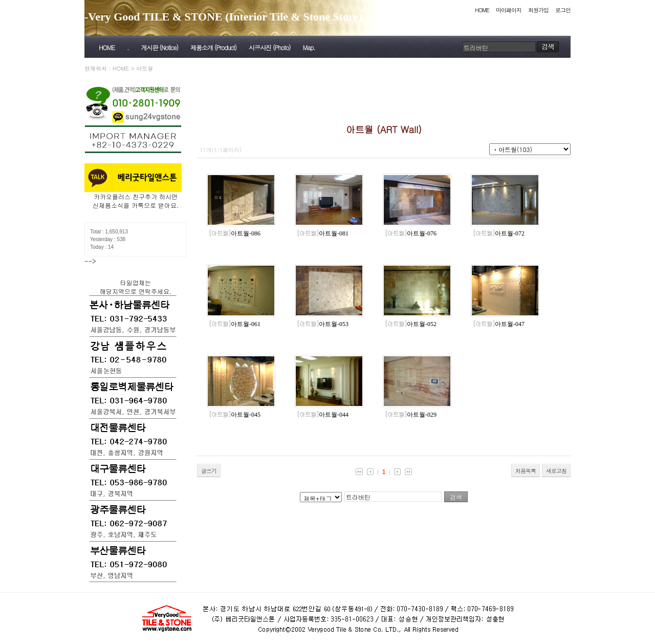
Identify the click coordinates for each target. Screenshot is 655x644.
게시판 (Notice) (159, 47)
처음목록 (526, 471)
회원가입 (538, 10)
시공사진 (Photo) (270, 47)
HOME (482, 10)
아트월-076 (411, 233)
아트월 (145, 68)
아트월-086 (235, 233)
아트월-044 (323, 415)
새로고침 (556, 471)
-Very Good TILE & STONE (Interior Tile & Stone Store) (223, 17)
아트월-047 (499, 324)
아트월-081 (323, 233)
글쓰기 (209, 471)
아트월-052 (411, 324)
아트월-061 (235, 324)
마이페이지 (509, 10)
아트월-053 (323, 324)
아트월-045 (235, 415)
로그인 (563, 10)
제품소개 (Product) (213, 47)
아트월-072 (499, 233)
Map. (309, 47)
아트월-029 (411, 415)
